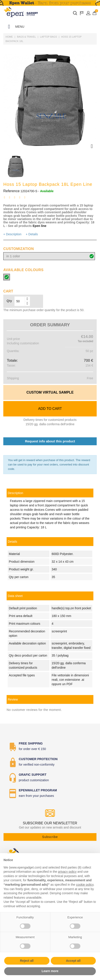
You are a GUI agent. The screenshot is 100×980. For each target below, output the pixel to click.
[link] (50, 596)
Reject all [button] (27, 961)
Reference (11, 191)
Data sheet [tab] (15, 596)
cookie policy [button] (85, 885)
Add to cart (50, 409)
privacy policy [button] (67, 872)
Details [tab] (12, 542)
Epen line (40, 226)
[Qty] (20, 301)
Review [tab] (13, 699)
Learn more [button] (50, 971)
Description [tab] (15, 493)
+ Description (12, 234)
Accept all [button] (73, 961)
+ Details (32, 234)
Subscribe (50, 837)
